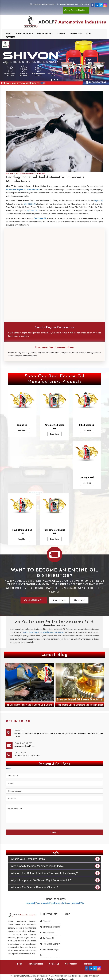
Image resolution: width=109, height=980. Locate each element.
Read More (22, 430)
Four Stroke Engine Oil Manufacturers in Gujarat (43, 632)
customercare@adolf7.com (44, 4)
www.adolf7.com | (64, 903)
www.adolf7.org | (34, 903)
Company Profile (24, 34)
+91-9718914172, (67, 4)
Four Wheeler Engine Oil (55, 532)
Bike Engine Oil (30, 204)
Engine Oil (98, 201)
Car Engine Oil (40, 218)
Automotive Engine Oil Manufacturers (23, 189)
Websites (11, 37)
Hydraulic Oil (32, 211)
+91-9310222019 (82, 4)
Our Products (45, 34)
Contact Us (76, 34)
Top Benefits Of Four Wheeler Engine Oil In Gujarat (29, 705)
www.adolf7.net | (49, 903)
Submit (54, 832)
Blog (89, 34)
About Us (79, 600)
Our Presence (71, 964)
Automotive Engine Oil (54, 427)
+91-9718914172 (34, 600)
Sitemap (61, 34)
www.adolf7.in (78, 903)
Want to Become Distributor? (76, 10)
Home (9, 34)
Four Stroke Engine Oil (22, 532)
